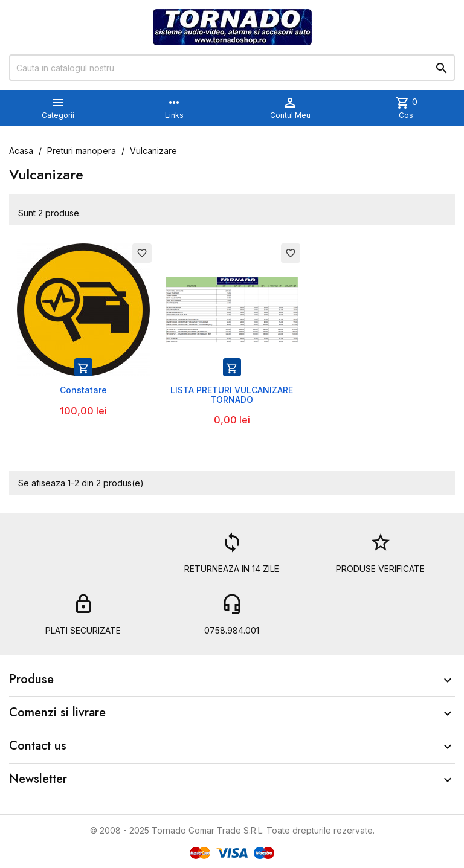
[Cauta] (232, 68)
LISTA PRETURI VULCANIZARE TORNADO (232, 394)
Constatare (83, 390)
